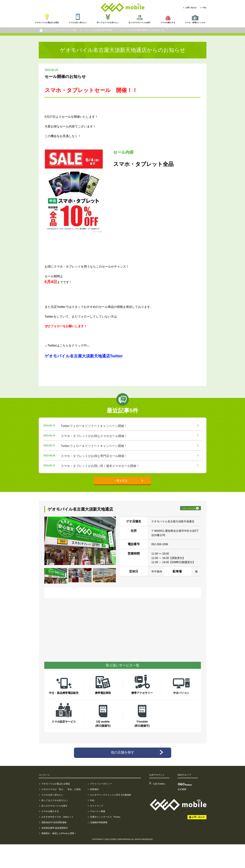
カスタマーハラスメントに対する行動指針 (111, 819)
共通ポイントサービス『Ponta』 (106, 841)
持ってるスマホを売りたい (55, 824)
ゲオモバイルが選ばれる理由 (56, 808)
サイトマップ (97, 830)
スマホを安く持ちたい (52, 819)
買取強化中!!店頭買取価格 (54, 846)
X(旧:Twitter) (159, 808)
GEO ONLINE (182, 530)
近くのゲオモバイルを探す (55, 830)
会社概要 (182, 813)
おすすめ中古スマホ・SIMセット (58, 841)
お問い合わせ (191, 8)
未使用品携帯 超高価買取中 (55, 852)
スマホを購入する (50, 835)
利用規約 (94, 813)
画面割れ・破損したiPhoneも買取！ (59, 857)
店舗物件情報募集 (99, 846)
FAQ (205, 8)
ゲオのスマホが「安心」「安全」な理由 (61, 813)
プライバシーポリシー (101, 808)
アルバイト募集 (98, 835)
